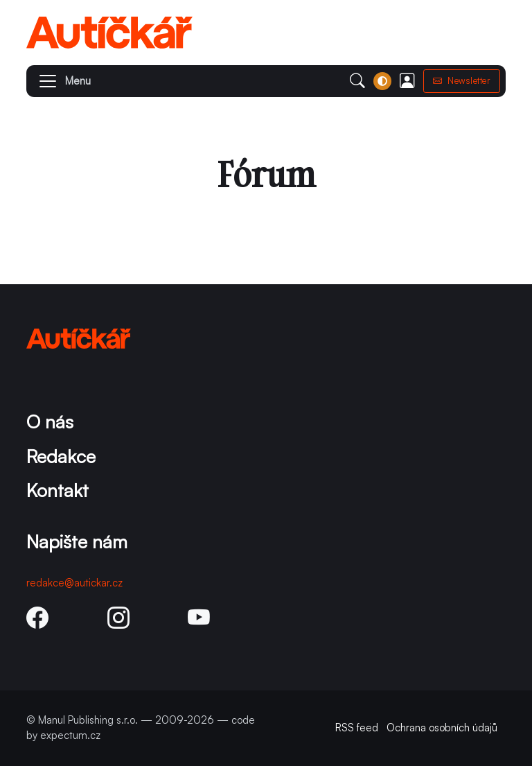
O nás (50, 421)
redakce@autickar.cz (74, 583)
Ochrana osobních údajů (442, 728)
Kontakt (57, 490)
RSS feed (357, 728)
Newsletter (462, 80)
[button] (59, 81)
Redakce (61, 456)
